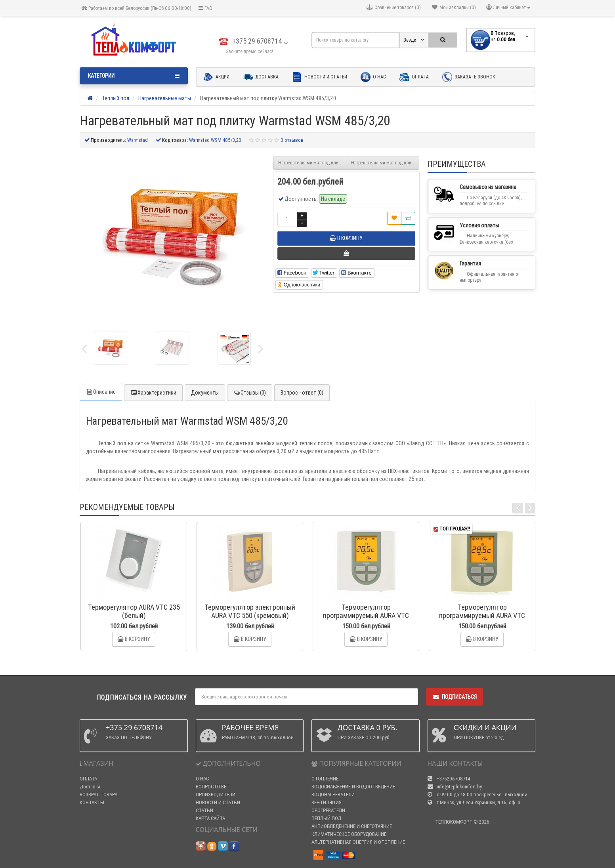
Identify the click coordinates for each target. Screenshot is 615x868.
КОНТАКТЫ (92, 802)
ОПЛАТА (88, 779)
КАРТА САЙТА (210, 818)
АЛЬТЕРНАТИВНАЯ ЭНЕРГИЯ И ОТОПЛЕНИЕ (358, 842)
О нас (373, 77)
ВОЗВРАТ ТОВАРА (98, 795)
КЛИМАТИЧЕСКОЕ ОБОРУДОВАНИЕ (349, 834)
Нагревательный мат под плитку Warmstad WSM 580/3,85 (385, 163)
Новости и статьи (320, 77)
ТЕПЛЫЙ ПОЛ (326, 818)
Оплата (414, 77)
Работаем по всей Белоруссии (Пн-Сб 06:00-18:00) (137, 8)
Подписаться (455, 697)
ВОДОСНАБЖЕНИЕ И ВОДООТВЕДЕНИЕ (353, 787)
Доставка (261, 77)
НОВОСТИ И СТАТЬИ (218, 802)
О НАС (202, 779)
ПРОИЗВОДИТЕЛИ (216, 795)
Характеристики (153, 393)
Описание (101, 392)
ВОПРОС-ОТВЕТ (213, 787)
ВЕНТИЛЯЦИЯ (327, 802)
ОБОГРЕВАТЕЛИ (328, 810)
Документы (205, 393)
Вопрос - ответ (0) (302, 393)
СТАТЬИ (204, 810)
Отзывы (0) (250, 393)
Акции (216, 77)
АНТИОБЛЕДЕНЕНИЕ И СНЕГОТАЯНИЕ (352, 826)
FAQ (205, 8)
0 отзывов (292, 140)
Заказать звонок (469, 77)
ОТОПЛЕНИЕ (325, 779)
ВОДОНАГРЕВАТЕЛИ (333, 795)
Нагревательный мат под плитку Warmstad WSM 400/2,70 (312, 163)
